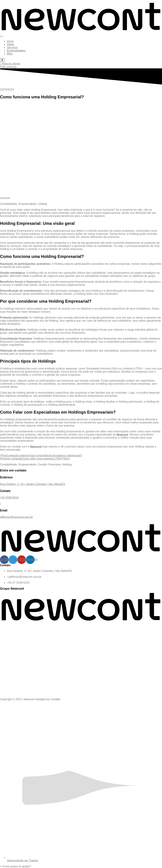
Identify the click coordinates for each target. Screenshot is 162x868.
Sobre (11, 44)
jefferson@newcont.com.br (24, 577)
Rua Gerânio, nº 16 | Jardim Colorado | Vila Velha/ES (39, 571)
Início (10, 41)
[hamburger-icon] (1, 36)
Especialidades (16, 51)
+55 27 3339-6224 (18, 583)
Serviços (12, 47)
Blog (10, 54)
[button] (15, 866)
